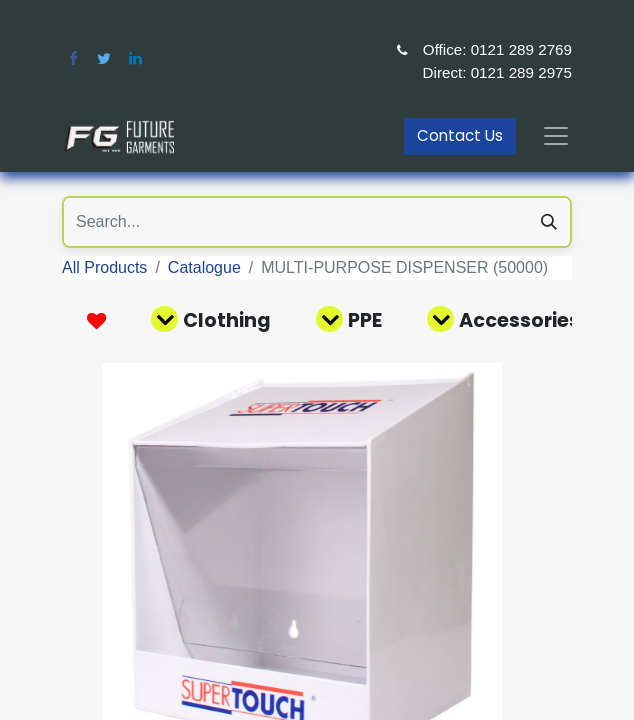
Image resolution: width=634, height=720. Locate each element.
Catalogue (204, 267)
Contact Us (460, 135)
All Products (104, 267)
